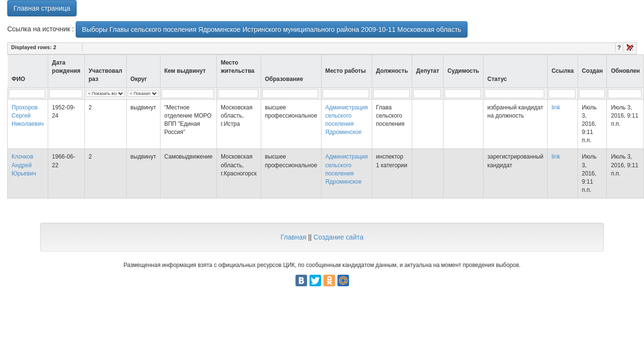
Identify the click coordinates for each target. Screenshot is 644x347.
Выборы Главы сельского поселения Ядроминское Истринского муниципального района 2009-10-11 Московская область (272, 29)
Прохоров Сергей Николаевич (28, 116)
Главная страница (42, 8)
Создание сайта (338, 237)
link (556, 107)
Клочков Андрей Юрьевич (24, 165)
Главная (293, 237)
